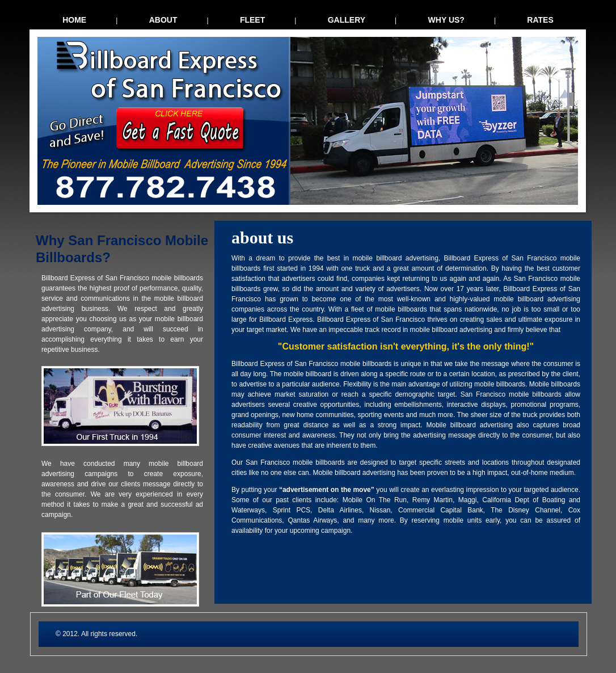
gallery (347, 20)
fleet (252, 20)
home (74, 20)
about (163, 20)
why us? (446, 20)
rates (540, 20)
